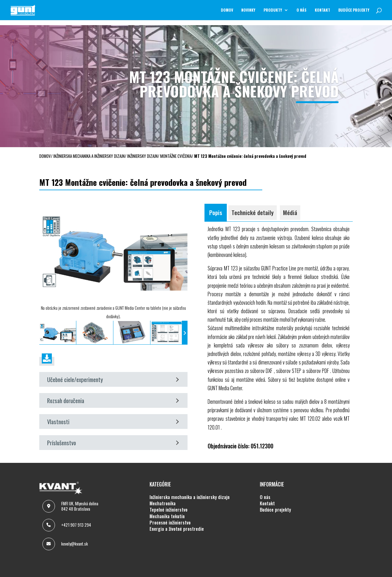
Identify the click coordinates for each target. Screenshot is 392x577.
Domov (227, 10)
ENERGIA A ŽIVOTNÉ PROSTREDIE (177, 529)
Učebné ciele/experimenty (113, 379)
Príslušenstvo (113, 443)
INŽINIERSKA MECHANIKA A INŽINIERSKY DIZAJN (190, 497)
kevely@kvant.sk (75, 544)
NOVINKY (248, 10)
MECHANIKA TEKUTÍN (167, 516)
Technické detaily (253, 212)
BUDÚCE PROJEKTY (354, 10)
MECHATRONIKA (163, 503)
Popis (216, 212)
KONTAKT (322, 10)
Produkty (273, 10)
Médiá (290, 212)
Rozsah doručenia (113, 400)
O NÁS (302, 10)
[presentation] (42, 333)
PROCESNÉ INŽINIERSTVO (170, 523)
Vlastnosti (113, 422)
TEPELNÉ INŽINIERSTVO (169, 510)
